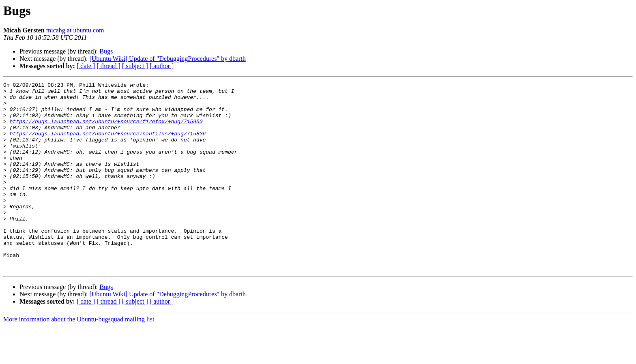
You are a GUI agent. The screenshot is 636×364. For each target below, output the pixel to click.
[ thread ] (109, 66)
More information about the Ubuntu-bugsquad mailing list (79, 357)
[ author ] (162, 66)
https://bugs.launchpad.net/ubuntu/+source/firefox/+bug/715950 (106, 130)
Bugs (106, 51)
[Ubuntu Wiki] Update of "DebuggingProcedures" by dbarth (167, 59)
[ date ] (86, 66)
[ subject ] (135, 66)
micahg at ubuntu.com (75, 30)
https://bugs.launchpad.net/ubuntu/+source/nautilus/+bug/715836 (108, 144)
